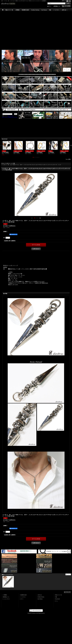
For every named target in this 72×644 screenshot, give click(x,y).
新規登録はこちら (57, 6)
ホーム (57, 601)
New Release (40, 599)
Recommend (58, 599)
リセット (69, 574)
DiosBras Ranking (41, 597)
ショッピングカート (7, 599)
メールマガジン (23, 597)
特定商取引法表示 (24, 595)
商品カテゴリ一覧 (58, 595)
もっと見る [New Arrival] (68, 159)
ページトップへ (68, 592)
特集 (56, 597)
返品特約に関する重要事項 (10, 241)
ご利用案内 (5, 595)
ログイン (50, 6)
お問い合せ (40, 595)
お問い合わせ (36, 249)
